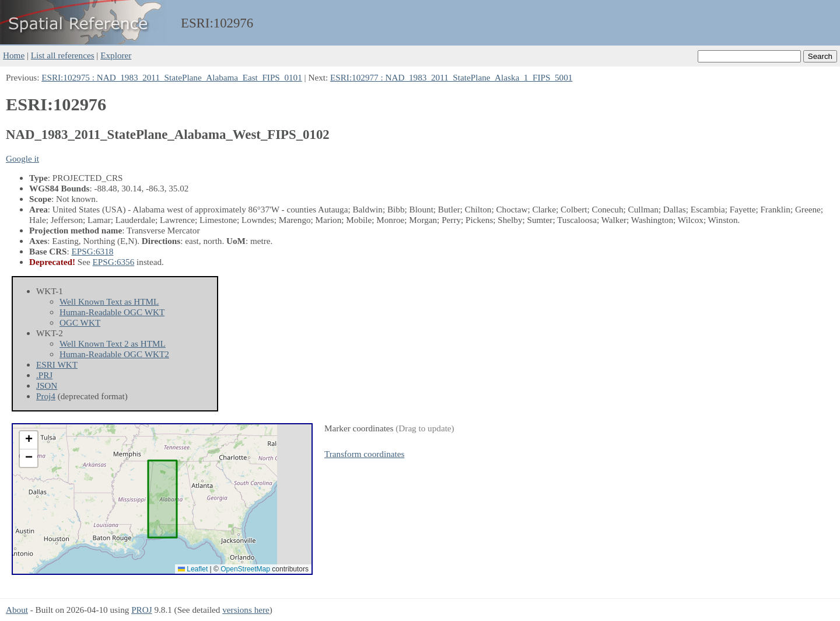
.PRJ (44, 375)
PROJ (141, 610)
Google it (22, 158)
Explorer (116, 55)
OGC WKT (80, 322)
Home (14, 55)
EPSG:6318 (93, 251)
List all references (63, 55)
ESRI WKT (57, 364)
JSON (47, 385)
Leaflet (193, 569)
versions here (246, 610)
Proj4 (46, 396)
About (17, 610)
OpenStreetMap (245, 569)
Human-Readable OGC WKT (112, 312)
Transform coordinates (364, 454)
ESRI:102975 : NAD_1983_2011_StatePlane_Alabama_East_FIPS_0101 (172, 77)
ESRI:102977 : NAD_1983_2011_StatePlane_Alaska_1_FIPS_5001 (451, 77)
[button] (29, 440)
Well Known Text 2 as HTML (113, 343)
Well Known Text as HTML (109, 301)
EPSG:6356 (114, 262)
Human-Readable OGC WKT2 (114, 354)
